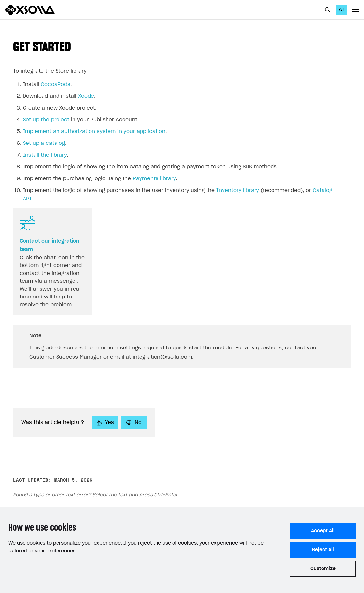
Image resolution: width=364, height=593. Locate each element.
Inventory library (238, 190)
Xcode (86, 96)
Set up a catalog (44, 143)
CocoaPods (56, 85)
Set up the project (46, 120)
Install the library (45, 155)
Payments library (154, 179)
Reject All (323, 550)
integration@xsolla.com (162, 357)
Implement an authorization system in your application (94, 132)
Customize (323, 569)
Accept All (323, 531)
